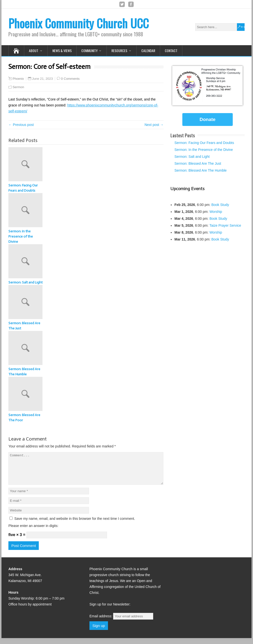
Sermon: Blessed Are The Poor (24, 418)
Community (89, 50)
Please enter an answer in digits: (33, 532)
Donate (208, 119)
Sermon (18, 87)
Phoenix (18, 79)
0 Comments (70, 79)
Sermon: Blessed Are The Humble (24, 372)
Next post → (154, 125)
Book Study (220, 205)
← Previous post (21, 125)
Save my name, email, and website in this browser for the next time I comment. (75, 524)
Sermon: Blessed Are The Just (24, 326)
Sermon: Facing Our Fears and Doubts (23, 188)
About (34, 50)
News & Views (62, 50)
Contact (171, 50)
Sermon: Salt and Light (25, 282)
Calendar (148, 50)
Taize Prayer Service (225, 225)
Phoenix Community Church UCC (79, 23)
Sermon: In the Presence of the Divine (21, 236)
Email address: (121, 622)
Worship (216, 212)
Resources (119, 50)
